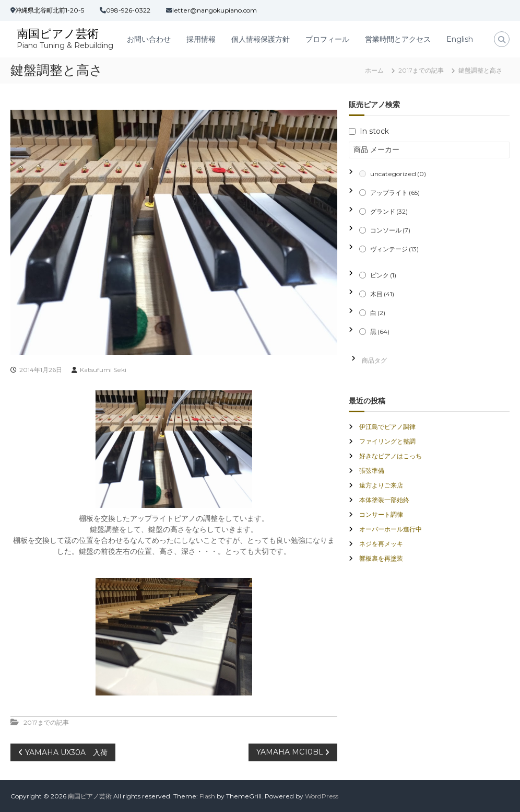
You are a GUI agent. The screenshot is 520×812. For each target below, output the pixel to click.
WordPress (322, 796)
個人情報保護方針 (261, 39)
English (460, 39)
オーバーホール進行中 (391, 529)
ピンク (383, 275)
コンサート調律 (381, 514)
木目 (382, 294)
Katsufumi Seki (103, 370)
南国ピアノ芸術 (58, 34)
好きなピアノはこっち (391, 456)
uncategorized (398, 174)
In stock (374, 131)
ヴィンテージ (394, 249)
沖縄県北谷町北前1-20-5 (50, 10)
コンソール (390, 230)
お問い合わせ (149, 39)
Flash (207, 796)
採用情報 (201, 39)
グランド (389, 211)
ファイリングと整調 (387, 441)
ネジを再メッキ (381, 544)
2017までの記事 (421, 70)
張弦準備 (372, 471)
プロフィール (327, 39)
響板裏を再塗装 (381, 558)
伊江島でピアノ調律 (387, 427)
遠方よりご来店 (381, 485)
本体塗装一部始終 (384, 500)
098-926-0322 (128, 10)
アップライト (395, 193)
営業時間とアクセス (398, 39)
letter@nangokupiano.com (215, 10)
